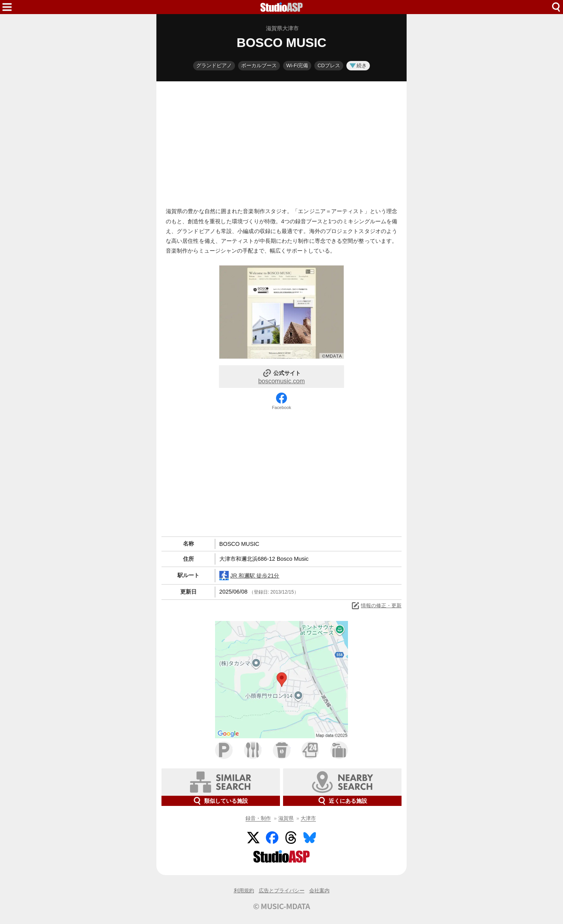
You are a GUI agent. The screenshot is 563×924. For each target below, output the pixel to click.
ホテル (339, 750)
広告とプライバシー (282, 891)
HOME (281, 7)
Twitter (253, 838)
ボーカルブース (259, 65)
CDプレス (329, 65)
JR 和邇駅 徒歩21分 (249, 576)
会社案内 (319, 891)
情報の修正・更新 (376, 606)
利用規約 (244, 891)
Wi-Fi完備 (297, 65)
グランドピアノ (214, 65)
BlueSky (310, 838)
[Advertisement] (281, 142)
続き (358, 65)
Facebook (281, 407)
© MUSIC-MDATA (281, 906)
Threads (291, 838)
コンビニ (310, 750)
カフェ (282, 750)
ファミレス (253, 750)
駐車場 (224, 750)
